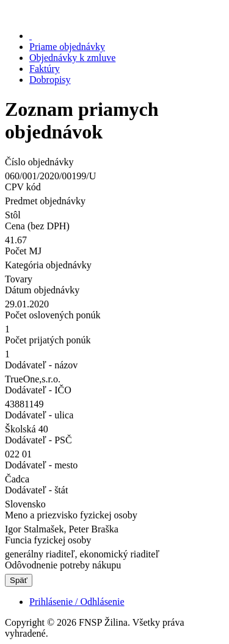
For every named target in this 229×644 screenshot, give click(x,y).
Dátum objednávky (42, 290)
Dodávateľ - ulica (39, 415)
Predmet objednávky (45, 201)
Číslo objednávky (39, 162)
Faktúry (45, 69)
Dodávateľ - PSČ (38, 440)
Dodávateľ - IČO (38, 390)
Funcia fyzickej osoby (48, 540)
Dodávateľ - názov (41, 365)
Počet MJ (23, 251)
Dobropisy (50, 80)
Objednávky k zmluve (72, 58)
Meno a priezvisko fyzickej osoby (71, 515)
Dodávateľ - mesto (41, 465)
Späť (19, 580)
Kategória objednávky (48, 265)
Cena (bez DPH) (37, 226)
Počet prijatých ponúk (48, 340)
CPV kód (23, 187)
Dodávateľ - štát (36, 490)
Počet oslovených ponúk (53, 315)
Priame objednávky (67, 47)
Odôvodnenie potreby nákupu (63, 565)
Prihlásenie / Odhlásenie (77, 602)
